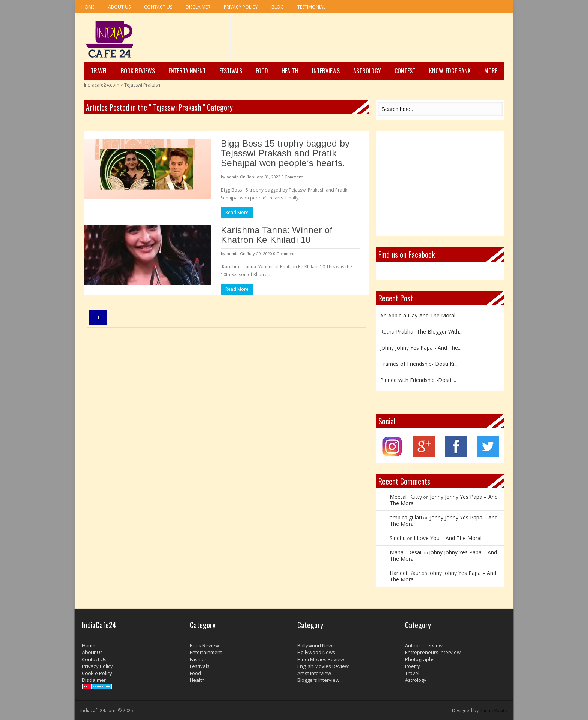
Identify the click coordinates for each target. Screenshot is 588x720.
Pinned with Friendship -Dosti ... (418, 380)
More (491, 71)
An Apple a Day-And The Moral (418, 315)
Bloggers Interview (318, 680)
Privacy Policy (241, 7)
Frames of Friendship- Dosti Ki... (419, 364)
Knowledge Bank (450, 71)
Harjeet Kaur (405, 573)
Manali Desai (405, 552)
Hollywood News (316, 652)
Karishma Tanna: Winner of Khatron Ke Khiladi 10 (277, 235)
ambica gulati (406, 517)
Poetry (412, 666)
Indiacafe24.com (102, 85)
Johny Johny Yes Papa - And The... (421, 348)
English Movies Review (323, 666)
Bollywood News (316, 645)
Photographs (420, 659)
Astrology (367, 71)
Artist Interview (314, 673)
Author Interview (424, 645)
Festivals (231, 71)
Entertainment (187, 71)
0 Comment (292, 177)
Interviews (326, 71)
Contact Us (158, 7)
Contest (405, 71)
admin (233, 177)
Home (88, 7)
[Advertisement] (367, 38)
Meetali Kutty (406, 497)
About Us (119, 7)
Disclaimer (198, 7)
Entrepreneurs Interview (433, 652)
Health (290, 71)
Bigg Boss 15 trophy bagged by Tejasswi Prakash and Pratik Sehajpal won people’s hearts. (285, 153)
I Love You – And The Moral (448, 538)
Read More (237, 212)
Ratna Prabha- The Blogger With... (421, 332)
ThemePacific (494, 710)
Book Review (204, 645)
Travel (99, 71)
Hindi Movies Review (321, 659)
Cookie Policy (97, 673)
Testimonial (311, 7)
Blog (278, 7)
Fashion (199, 659)
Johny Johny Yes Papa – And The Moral (444, 500)
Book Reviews (138, 71)
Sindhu (398, 538)
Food (262, 71)
